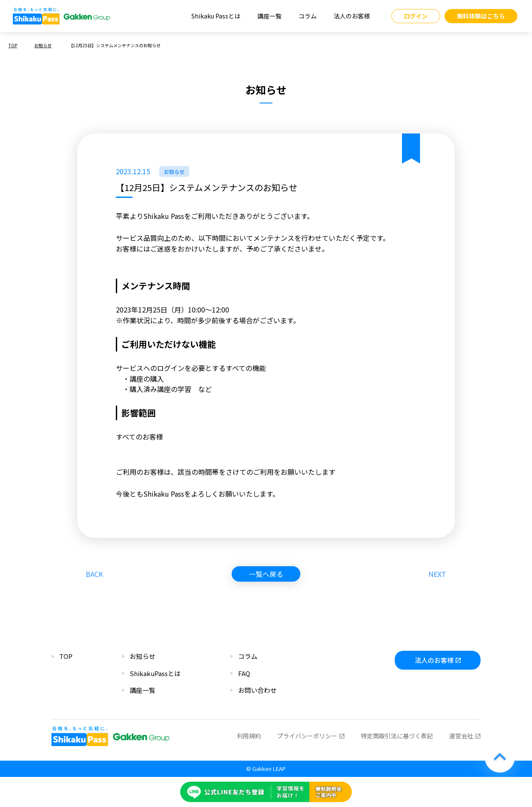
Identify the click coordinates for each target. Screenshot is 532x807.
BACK (94, 574)
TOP (13, 45)
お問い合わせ (257, 690)
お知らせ (43, 45)
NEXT (437, 574)
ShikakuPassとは (155, 673)
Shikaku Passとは (216, 16)
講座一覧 (269, 16)
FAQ (244, 673)
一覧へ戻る (266, 574)
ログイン (416, 16)
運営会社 (461, 736)
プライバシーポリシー (307, 736)
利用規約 (249, 736)
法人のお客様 (352, 16)
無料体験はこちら (481, 16)
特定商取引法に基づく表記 (397, 736)
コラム (308, 16)
